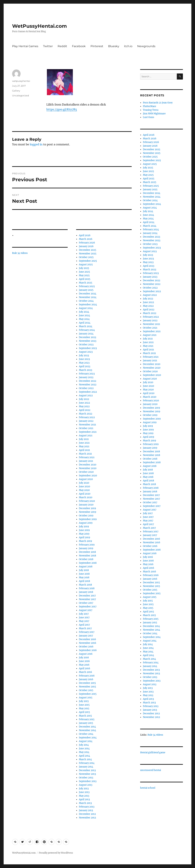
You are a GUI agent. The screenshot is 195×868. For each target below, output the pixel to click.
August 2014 (86, 741)
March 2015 (85, 716)
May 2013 (84, 796)
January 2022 (86, 421)
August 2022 (86, 396)
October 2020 (86, 472)
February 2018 (87, 588)
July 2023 (84, 356)
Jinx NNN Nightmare (154, 114)
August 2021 (86, 436)
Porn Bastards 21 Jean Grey (158, 103)
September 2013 (88, 781)
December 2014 (87, 727)
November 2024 (88, 297)
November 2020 (88, 468)
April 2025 (85, 279)
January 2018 (86, 592)
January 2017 (86, 636)
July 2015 (84, 701)
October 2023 (86, 345)
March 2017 (85, 628)
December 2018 (87, 552)
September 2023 (88, 348)
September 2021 (88, 432)
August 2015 (86, 698)
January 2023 (86, 377)
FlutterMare (149, 106)
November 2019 (88, 512)
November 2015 (87, 687)
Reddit (62, 46)
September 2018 (88, 563)
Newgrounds (146, 46)
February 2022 (87, 417)
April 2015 (84, 712)
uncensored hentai (151, 770)
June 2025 (84, 272)
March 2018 (85, 585)
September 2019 (88, 519)
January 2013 (86, 810)
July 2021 (84, 439)
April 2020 (85, 494)
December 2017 (87, 596)
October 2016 (86, 647)
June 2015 (84, 705)
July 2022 (84, 399)
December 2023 (87, 337)
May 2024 (84, 319)
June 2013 (84, 792)
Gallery (16, 91)
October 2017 (86, 603)
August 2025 (86, 265)
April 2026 (85, 235)
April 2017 (84, 625)
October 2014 (86, 734)
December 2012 (87, 814)
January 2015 (86, 723)
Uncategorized (21, 95)
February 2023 (87, 374)
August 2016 (86, 654)
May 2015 (84, 708)
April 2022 (85, 410)
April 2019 (85, 537)
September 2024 (88, 305)
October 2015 (86, 690)
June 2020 (84, 487)
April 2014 (84, 756)
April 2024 (85, 323)
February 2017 (87, 632)
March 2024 (86, 326)
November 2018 (87, 556)
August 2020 (86, 479)
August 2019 (86, 523)
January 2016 (86, 679)
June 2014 (84, 749)
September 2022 (88, 392)
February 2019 (87, 545)
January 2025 (86, 290)
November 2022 (88, 385)
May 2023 (84, 363)
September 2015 (88, 694)
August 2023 (86, 352)
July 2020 (84, 483)
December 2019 (87, 508)
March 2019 (85, 541)
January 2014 (86, 767)
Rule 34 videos (20, 253)
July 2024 (84, 312)
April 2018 (84, 581)
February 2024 (87, 330)
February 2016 (87, 676)
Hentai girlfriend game (153, 753)
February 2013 (87, 807)
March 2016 (85, 672)
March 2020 (86, 497)
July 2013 (84, 789)
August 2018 (86, 567)
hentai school (148, 788)
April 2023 (85, 366)
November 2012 (87, 818)
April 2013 (84, 799)
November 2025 (88, 254)
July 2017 (84, 614)
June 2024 (84, 315)
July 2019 (84, 527)
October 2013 (86, 778)
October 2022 (86, 388)
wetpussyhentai (21, 81)
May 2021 (84, 446)
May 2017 (84, 621)
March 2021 (85, 454)
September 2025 (88, 261)
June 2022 (84, 403)
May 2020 (84, 490)
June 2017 (84, 618)
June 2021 (84, 443)
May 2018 (84, 577)
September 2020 (88, 476)
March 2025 (86, 283)
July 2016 (84, 658)
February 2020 (87, 501)
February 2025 (87, 286)
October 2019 (86, 516)
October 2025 (86, 257)
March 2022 (86, 414)
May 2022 (84, 406)
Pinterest (97, 46)
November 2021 (87, 425)
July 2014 (84, 745)
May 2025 (84, 275)
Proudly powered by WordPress (56, 853)
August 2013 (86, 785)
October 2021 (86, 428)
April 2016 (85, 668)
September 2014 (88, 738)
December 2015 (87, 683)
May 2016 (84, 665)
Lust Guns (149, 117)
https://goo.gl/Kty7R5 (62, 109)
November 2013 (87, 774)
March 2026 (86, 239)
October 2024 (86, 301)
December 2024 (88, 294)
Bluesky (114, 46)
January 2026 (86, 246)
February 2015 (87, 719)
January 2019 (86, 548)
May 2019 (84, 534)
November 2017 (87, 599)
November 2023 (88, 341)
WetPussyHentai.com (39, 26)
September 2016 (88, 650)
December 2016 (87, 639)
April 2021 (84, 450)
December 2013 (87, 770)
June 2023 (84, 359)
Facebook (79, 46)
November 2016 (88, 643)
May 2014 (84, 752)
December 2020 (88, 465)
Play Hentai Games (25, 46)
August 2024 (86, 308)
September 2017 (88, 607)
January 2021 (86, 461)
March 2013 (85, 803)
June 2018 (84, 574)
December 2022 (88, 381)
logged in (36, 144)
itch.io (128, 46)
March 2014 (85, 759)
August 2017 (86, 610)
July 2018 (84, 570)
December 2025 (88, 250)
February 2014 (87, 763)
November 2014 (87, 730)
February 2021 (87, 457)
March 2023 (85, 370)
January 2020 (86, 505)
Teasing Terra (151, 110)
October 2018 (86, 559)
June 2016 (84, 661)
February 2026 (87, 243)
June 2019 (84, 530)
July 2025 (84, 268)
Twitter (48, 46)
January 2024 (86, 334)
